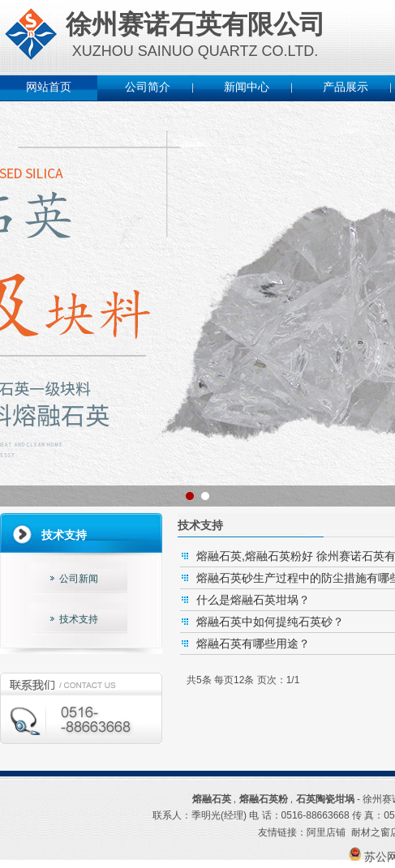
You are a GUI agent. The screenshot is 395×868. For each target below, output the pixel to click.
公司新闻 (79, 579)
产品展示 (346, 87)
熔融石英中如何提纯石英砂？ (270, 622)
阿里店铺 (326, 832)
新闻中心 (247, 87)
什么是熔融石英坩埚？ (253, 600)
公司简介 (148, 87)
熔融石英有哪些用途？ (253, 644)
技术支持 (79, 619)
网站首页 (49, 87)
